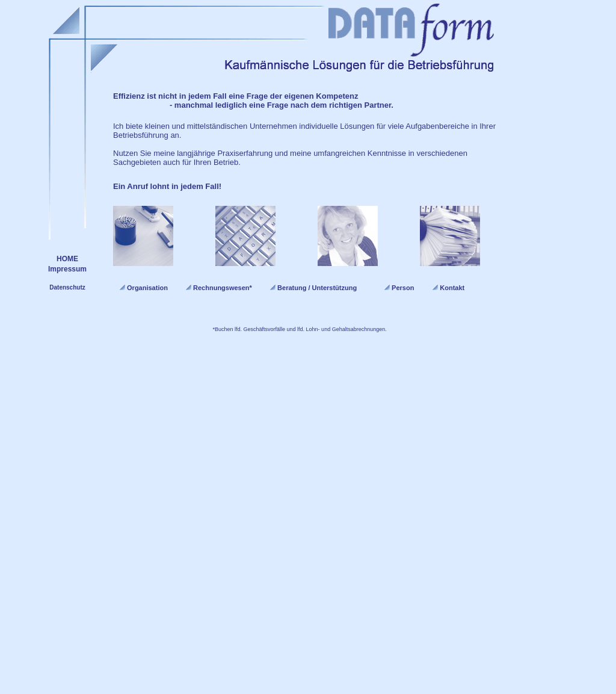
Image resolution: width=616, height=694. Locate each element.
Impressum (67, 269)
